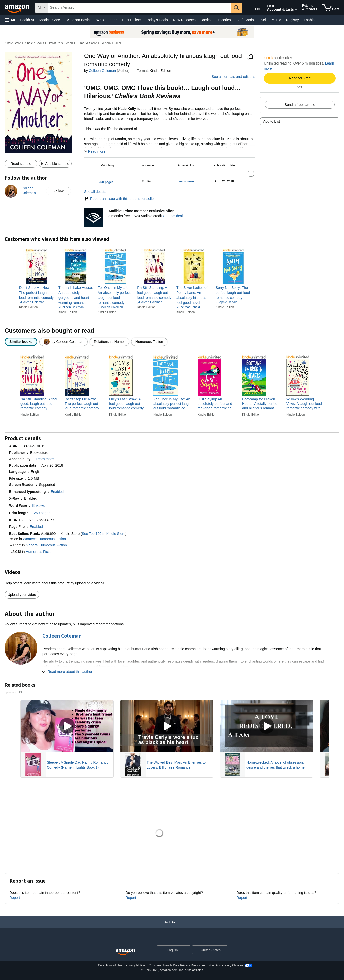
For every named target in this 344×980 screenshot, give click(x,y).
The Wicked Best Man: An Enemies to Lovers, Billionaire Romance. (176, 765)
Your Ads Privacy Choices (226, 965)
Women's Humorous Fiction (44, 539)
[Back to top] (172, 927)
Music (276, 20)
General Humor (111, 43)
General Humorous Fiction (46, 545)
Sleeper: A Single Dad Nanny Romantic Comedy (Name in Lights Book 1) (78, 765)
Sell (264, 20)
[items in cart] (331, 8)
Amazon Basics (79, 20)
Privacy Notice (135, 965)
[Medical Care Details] (62, 20)
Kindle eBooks (34, 43)
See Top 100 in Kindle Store (104, 534)
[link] (37, 293)
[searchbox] (139, 8)
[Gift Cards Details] (256, 20)
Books (206, 20)
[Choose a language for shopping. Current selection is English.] (170, 950)
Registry (292, 20)
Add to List (271, 121)
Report (15, 898)
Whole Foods (107, 20)
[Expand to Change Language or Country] (186, 950)
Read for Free (300, 78)
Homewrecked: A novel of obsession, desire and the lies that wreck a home (276, 765)
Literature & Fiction (60, 43)
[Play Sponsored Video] (67, 726)
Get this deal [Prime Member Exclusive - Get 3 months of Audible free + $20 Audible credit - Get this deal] (173, 216)
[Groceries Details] (233, 20)
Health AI (27, 20)
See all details (95, 192)
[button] (10, 20)
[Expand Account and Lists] (296, 10)
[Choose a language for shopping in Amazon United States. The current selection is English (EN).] (254, 8)
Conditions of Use (110, 965)
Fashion (310, 20)
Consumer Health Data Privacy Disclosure (177, 965)
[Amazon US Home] (125, 952)
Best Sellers (132, 20)
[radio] (21, 342)
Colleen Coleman (102, 71)
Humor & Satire (87, 43)
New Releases (184, 20)
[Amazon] (17, 8)
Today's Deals (157, 20)
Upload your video (22, 595)
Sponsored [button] (14, 692)
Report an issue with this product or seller (119, 199)
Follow (58, 191)
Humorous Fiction (40, 552)
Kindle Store (13, 43)
